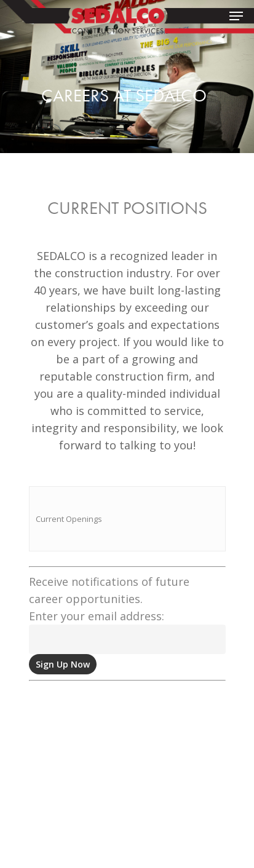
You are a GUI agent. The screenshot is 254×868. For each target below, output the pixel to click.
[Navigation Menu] (236, 16)
